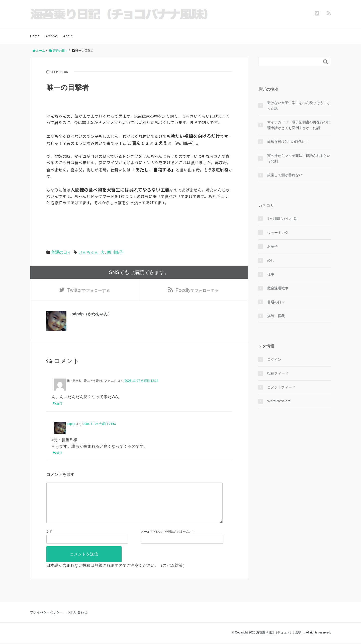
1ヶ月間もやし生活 (282, 219)
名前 (49, 540)
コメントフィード (281, 387)
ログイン (274, 359)
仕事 (271, 274)
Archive (51, 36)
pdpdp (71, 424)
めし (271, 260)
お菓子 (273, 246)
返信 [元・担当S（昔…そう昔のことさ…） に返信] (59, 403)
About (68, 36)
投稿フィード (278, 373)
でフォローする (89, 290)
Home (35, 36)
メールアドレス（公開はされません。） (168, 540)
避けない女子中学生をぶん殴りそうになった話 (299, 106)
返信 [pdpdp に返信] (59, 453)
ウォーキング (278, 233)
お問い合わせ (77, 620)
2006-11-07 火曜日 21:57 (100, 424)
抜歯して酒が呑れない (285, 175)
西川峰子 (115, 252)
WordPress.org (279, 401)
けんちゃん (88, 252)
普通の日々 (61, 252)
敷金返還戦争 (278, 288)
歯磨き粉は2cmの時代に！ (288, 142)
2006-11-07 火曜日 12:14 (141, 381)
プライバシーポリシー (46, 620)
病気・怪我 (276, 316)
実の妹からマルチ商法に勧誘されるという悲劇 (299, 158)
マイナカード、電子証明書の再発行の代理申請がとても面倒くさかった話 (299, 125)
